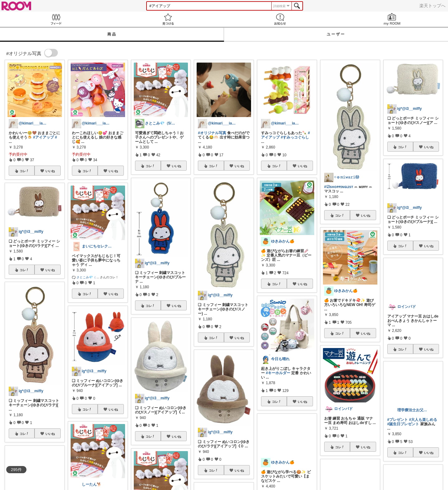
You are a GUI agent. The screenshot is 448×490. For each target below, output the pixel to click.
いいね (50, 171)
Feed (56, 19)
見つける (168, 19)
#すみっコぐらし (295, 137)
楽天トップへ (432, 6)
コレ (24, 171)
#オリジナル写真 (212, 133)
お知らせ (280, 19)
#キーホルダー (278, 373)
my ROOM (392, 19)
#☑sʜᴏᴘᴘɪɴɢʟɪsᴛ (339, 187)
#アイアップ (43, 137)
